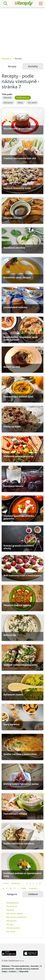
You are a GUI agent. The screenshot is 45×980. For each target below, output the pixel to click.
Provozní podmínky (20, 966)
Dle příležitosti (13, 903)
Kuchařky (33, 66)
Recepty (12, 66)
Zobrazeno (8, 103)
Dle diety (10, 910)
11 (15, 888)
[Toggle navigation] (41, 3)
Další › (24, 888)
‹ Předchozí (16, 883)
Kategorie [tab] (12, 894)
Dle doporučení (13, 928)
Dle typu (10, 924)
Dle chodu (11, 932)
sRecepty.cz (7, 59)
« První (6, 883)
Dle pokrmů (11, 921)
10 (10, 888)
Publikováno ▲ (23, 98)
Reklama (6, 966)
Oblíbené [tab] (33, 894)
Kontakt (35, 966)
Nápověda (24, 971)
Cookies (12, 971)
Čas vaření (32, 103)
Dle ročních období (15, 914)
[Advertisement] (22, 31)
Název (20, 103)
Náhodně (7, 98)
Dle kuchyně (12, 906)
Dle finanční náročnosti (16, 917)
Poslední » (33, 888)
